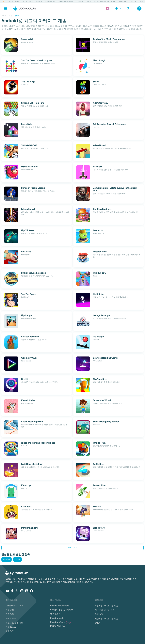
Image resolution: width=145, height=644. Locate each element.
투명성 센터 (11, 618)
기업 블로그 (11, 627)
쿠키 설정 (99, 614)
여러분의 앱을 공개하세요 (62, 610)
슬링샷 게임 (7, 559)
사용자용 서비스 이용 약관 (106, 606)
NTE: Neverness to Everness (32, 1)
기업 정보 (10, 610)
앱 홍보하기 (56, 614)
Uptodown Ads (57, 618)
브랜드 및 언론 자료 (14, 623)
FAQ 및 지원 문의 (58, 626)
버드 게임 (17, 559)
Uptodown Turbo (60, 622)
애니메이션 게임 (50, 1)
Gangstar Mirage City (66, 1)
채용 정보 (10, 631)
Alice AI (80, 1)
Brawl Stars (123, 1)
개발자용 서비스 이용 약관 (106, 619)
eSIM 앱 (88, 1)
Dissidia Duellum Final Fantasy (105, 1)
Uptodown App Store (60, 606)
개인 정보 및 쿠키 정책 (105, 610)
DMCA (97, 623)
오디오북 (133, 1)
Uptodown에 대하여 (15, 606)
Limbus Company (14, 1)
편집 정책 (10, 614)
